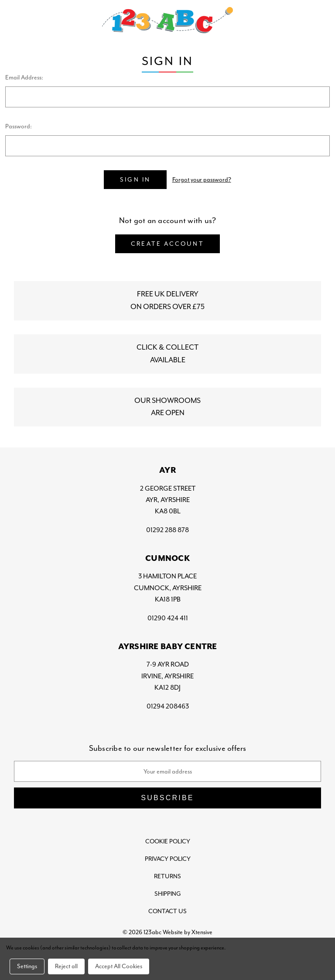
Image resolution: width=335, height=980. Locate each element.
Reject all (66, 966)
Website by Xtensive (188, 932)
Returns (167, 876)
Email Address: (24, 77)
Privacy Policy (168, 858)
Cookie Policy (168, 841)
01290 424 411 (168, 618)
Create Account (167, 243)
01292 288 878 (167, 530)
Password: (19, 126)
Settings (27, 966)
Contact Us (167, 911)
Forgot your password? (202, 180)
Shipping (168, 893)
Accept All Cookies (119, 966)
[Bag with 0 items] (320, 20)
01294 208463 (168, 706)
